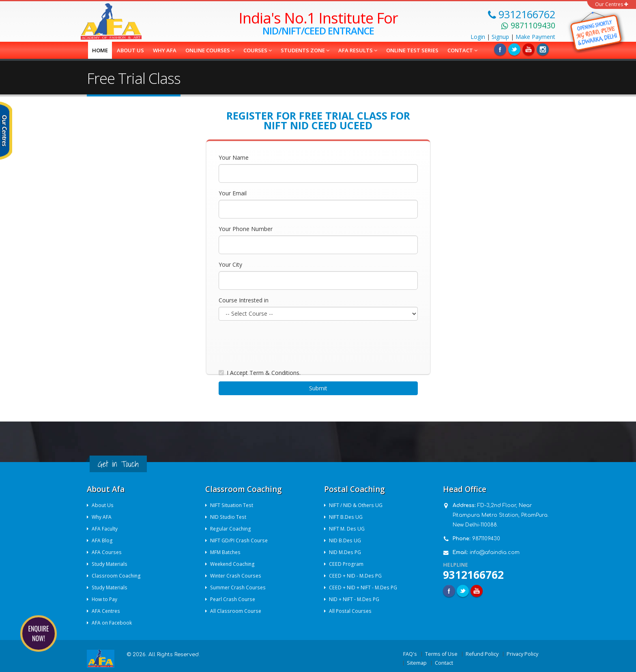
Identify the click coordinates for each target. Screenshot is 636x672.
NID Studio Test (229, 517)
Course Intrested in (244, 300)
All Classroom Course (236, 611)
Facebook (500, 49)
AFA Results (358, 50)
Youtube (477, 591)
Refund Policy (482, 654)
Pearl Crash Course (234, 599)
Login (478, 37)
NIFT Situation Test (233, 505)
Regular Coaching (232, 529)
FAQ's (410, 654)
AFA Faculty (105, 529)
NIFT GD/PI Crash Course (240, 540)
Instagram (543, 49)
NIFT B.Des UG (346, 517)
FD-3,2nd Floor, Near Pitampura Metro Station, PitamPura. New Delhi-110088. (501, 515)
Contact (462, 50)
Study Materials (111, 564)
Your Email (233, 193)
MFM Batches (227, 552)
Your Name (234, 157)
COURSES (258, 50)
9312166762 (473, 575)
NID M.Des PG (346, 552)
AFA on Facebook (113, 623)
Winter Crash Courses (237, 576)
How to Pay (105, 599)
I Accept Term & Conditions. (264, 373)
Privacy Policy (522, 654)
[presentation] (280, 342)
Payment (535, 37)
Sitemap (417, 663)
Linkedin (529, 49)
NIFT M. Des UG (348, 529)
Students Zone (305, 50)
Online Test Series (412, 50)
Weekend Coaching (234, 564)
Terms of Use (441, 654)
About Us (103, 505)
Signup (500, 37)
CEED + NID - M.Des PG (356, 576)
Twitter (514, 49)
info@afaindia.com (495, 552)
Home (100, 50)
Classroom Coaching (117, 576)
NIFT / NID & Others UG (357, 505)
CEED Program (347, 564)
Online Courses (210, 50)
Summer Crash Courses (240, 587)
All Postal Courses (351, 611)
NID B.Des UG (346, 540)
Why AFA (165, 50)
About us (130, 50)
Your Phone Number (246, 229)
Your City (230, 264)
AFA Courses (107, 552)
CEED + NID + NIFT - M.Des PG (364, 587)
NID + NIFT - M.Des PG (355, 599)
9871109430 (486, 539)
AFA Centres (107, 611)
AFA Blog (102, 540)
